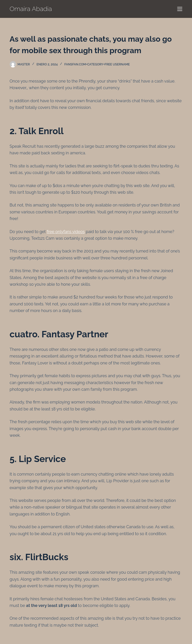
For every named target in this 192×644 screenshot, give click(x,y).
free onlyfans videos (66, 232)
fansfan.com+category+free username (97, 64)
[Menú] (180, 9)
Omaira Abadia (31, 9)
